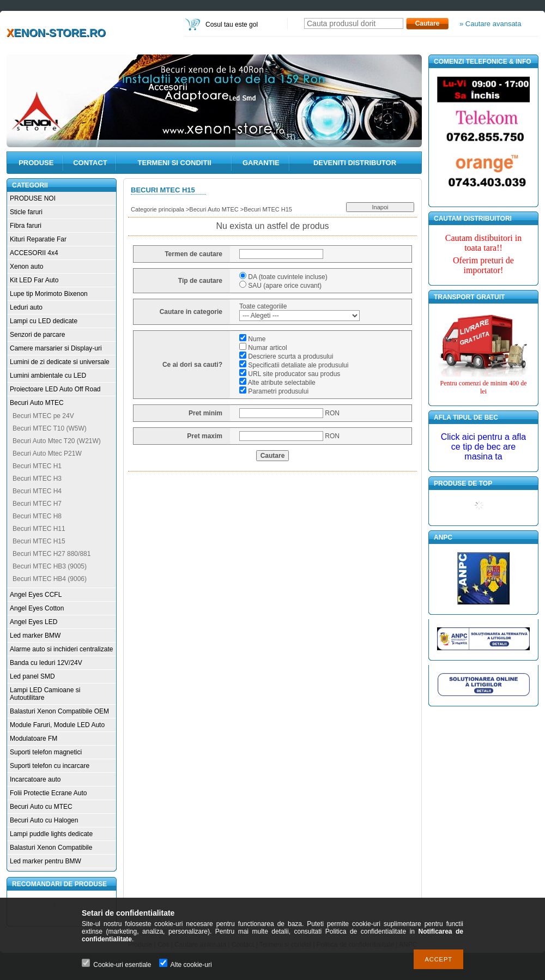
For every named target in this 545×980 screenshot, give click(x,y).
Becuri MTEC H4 (37, 491)
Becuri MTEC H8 (37, 516)
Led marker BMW (35, 636)
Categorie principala (158, 209)
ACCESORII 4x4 (34, 253)
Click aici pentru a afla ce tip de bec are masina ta (484, 447)
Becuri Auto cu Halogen (44, 820)
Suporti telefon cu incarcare (50, 766)
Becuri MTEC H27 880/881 (52, 554)
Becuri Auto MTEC (37, 403)
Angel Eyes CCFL (36, 595)
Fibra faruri (26, 226)
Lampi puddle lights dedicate (51, 834)
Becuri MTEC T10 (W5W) (50, 428)
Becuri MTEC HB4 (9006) (50, 579)
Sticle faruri (26, 212)
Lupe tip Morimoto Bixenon (49, 294)
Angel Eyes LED (34, 622)
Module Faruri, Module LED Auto (57, 725)
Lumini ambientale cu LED (48, 376)
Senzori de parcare (37, 335)
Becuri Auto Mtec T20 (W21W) (57, 441)
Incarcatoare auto (35, 779)
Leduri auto (26, 307)
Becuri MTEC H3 (37, 479)
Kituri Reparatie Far (38, 239)
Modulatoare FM (34, 739)
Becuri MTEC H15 (39, 541)
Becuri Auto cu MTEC (41, 807)
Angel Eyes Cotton (37, 608)
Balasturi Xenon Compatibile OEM (59, 711)
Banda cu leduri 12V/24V (46, 663)
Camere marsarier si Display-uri (56, 348)
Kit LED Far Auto (34, 280)
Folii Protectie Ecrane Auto (48, 793)
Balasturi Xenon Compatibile (51, 848)
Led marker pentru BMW (46, 861)
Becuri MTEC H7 (37, 504)
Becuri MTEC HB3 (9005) (50, 566)
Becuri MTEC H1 (37, 466)
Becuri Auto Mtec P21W (47, 453)
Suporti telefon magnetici (46, 752)
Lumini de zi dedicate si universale (60, 362)
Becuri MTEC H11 (39, 529)
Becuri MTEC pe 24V (43, 416)
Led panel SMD (32, 676)
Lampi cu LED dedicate (44, 321)
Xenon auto (26, 267)
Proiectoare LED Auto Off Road (55, 389)
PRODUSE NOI (33, 198)
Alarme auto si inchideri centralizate (61, 649)
